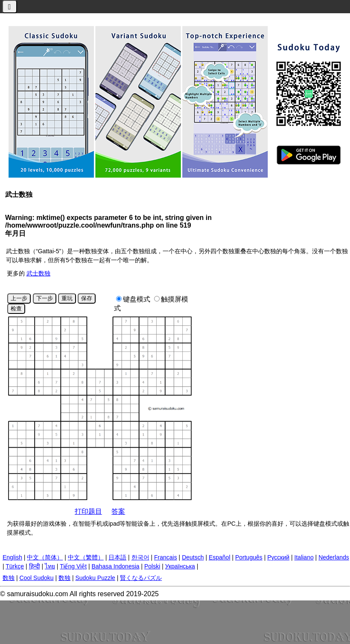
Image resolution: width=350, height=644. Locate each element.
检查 (16, 309)
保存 (87, 298)
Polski (152, 566)
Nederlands (334, 557)
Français (166, 557)
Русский (278, 557)
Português (249, 557)
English (12, 557)
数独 (9, 578)
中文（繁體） (86, 557)
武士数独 (38, 273)
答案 (118, 511)
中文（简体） (45, 557)
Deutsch (193, 557)
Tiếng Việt (73, 566)
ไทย (50, 566)
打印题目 (88, 511)
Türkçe (15, 566)
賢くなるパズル (141, 578)
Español (220, 557)
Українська (180, 566)
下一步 (45, 298)
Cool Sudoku (36, 578)
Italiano (304, 557)
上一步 (19, 298)
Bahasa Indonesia (115, 566)
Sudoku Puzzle (95, 578)
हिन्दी (35, 566)
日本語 (117, 557)
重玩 (67, 298)
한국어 (140, 557)
